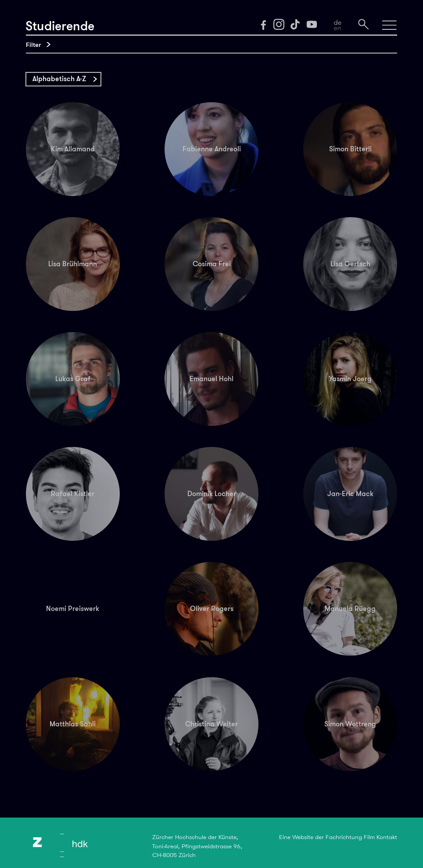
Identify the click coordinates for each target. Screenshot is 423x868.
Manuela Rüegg (350, 609)
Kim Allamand (73, 149)
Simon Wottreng (350, 724)
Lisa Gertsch (350, 264)
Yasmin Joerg (350, 379)
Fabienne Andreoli (212, 149)
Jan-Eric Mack (350, 494)
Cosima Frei (212, 264)
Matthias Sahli (73, 724)
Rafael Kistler (73, 494)
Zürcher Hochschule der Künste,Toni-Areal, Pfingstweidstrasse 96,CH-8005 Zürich (197, 846)
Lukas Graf (73, 379)
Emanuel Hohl (211, 379)
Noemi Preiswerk (73, 609)
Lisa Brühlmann (73, 264)
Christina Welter (211, 724)
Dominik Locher (212, 494)
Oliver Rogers (212, 609)
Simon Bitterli (350, 149)
